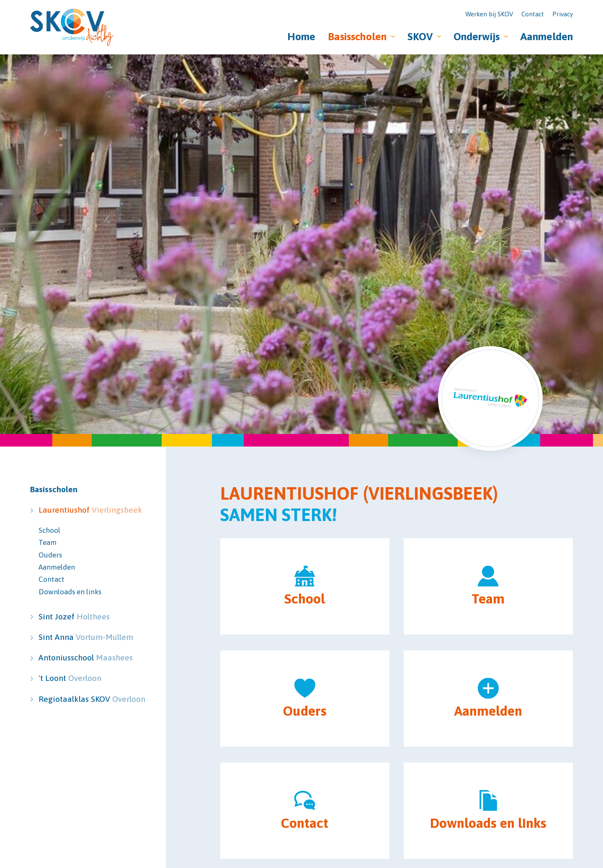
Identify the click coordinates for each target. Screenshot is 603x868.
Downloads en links (70, 592)
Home (301, 36)
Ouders (50, 555)
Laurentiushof (75, 510)
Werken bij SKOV (489, 14)
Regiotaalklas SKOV (75, 699)
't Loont (70, 678)
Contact (533, 14)
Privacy (563, 14)
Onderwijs (477, 36)
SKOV (420, 36)
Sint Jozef (74, 616)
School (49, 530)
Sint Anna (75, 637)
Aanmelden (547, 36)
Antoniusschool (75, 657)
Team (48, 542)
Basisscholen (357, 36)
